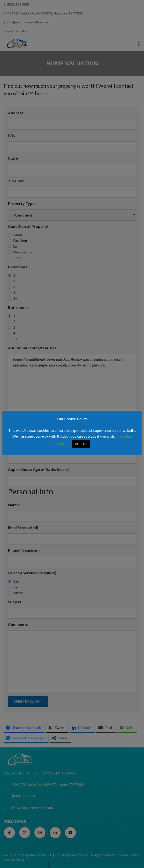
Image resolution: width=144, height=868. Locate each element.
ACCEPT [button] (81, 444)
